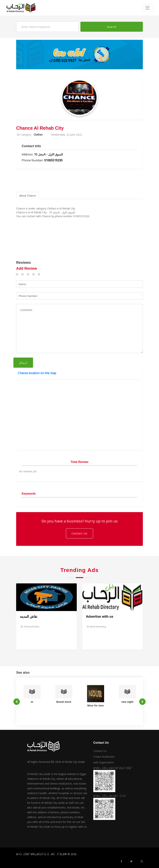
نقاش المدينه (29, 617)
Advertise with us (100, 617)
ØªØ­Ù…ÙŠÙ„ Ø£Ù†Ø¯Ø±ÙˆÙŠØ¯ (113, 768)
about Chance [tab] (28, 196)
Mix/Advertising (96, 627)
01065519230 (53, 160)
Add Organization (104, 762)
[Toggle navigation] (147, 8)
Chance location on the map (37, 373)
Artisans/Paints (30, 627)
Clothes (38, 135)
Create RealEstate (104, 757)
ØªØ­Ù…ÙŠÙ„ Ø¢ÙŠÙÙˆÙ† (110, 796)
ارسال (23, 363)
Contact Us (79, 533)
